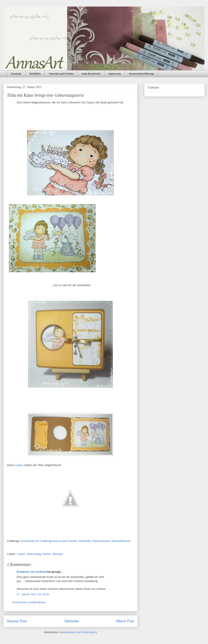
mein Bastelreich (91, 74)
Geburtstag (34, 554)
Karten (47, 554)
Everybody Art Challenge (37, 541)
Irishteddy (84, 541)
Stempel (58, 554)
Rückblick (35, 74)
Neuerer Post (17, 621)
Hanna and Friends (65, 541)
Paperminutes (101, 541)
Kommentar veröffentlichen (29, 602)
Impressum (115, 74)
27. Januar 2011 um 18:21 (33, 594)
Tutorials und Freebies (61, 74)
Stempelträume (121, 541)
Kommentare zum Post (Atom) (78, 632)
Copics (19, 465)
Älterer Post (125, 621)
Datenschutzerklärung (141, 74)
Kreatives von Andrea (31, 572)
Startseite (16, 74)
